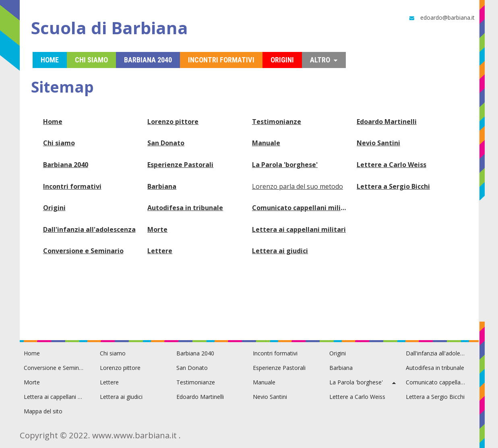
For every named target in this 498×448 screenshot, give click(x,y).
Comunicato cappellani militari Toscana (300, 208)
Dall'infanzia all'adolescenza (89, 229)
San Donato (166, 143)
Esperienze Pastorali (180, 165)
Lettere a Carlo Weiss (392, 165)
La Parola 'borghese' (285, 165)
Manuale (266, 143)
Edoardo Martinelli (387, 122)
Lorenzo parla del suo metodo (298, 186)
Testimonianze (277, 122)
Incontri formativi (72, 186)
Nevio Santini (378, 143)
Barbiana (162, 186)
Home (53, 122)
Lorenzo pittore (173, 122)
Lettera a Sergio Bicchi (393, 186)
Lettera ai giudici (280, 251)
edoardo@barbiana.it (441, 18)
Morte (157, 229)
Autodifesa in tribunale (185, 208)
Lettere (160, 251)
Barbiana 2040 (66, 165)
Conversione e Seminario (83, 251)
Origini (54, 208)
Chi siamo (59, 143)
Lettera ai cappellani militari (299, 229)
